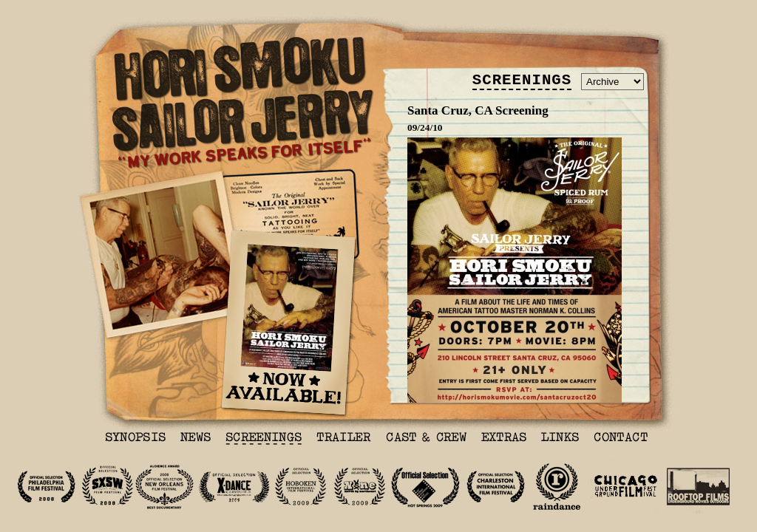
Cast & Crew (426, 439)
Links (560, 439)
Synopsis (135, 439)
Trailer (344, 439)
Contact (621, 439)
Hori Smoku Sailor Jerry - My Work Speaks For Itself (243, 103)
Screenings (264, 439)
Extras (504, 439)
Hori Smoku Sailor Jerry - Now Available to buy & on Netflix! (288, 324)
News (196, 439)
